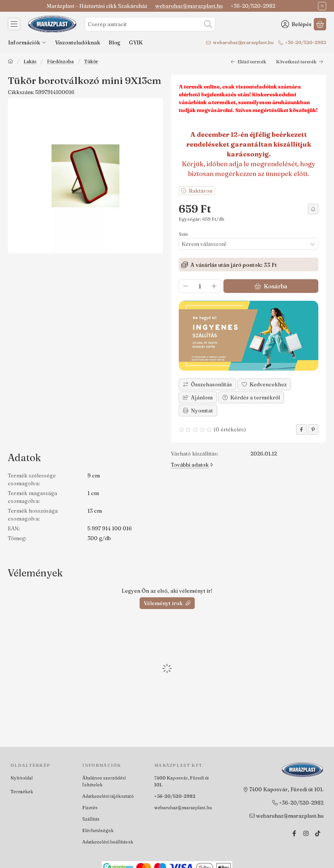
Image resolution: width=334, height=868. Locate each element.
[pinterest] (313, 429)
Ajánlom (198, 397)
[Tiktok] (318, 833)
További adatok (192, 465)
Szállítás (91, 819)
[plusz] (214, 286)
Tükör (91, 62)
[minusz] (186, 286)
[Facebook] (294, 833)
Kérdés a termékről (251, 397)
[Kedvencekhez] (264, 384)
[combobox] (150, 24)
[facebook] (301, 429)
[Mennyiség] (200, 286)
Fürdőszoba (60, 62)
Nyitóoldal (22, 778)
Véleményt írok (167, 603)
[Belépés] (296, 24)
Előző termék (248, 62)
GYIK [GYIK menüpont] (136, 42)
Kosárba (271, 286)
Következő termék (300, 62)
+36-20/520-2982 (306, 42)
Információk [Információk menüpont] (27, 42)
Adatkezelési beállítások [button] (108, 842)
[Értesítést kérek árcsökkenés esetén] (313, 209)
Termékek (22, 792)
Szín (183, 234)
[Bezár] (322, 6)
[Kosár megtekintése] (320, 24)
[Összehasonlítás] (207, 384)
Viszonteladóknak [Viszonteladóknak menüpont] (78, 42)
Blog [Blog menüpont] (114, 42)
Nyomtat (198, 410)
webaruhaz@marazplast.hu (189, 6)
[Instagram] (306, 833)
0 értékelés (231, 429)
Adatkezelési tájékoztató (108, 796)
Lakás (30, 62)
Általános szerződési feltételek (104, 781)
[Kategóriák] (14, 24)
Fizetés (90, 808)
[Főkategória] (10, 62)
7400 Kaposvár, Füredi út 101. (182, 781)
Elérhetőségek (98, 830)
